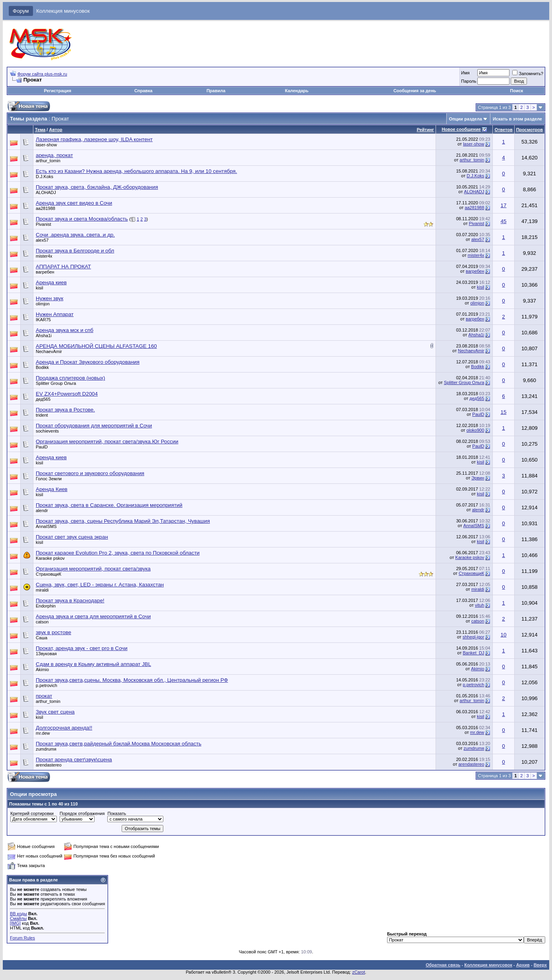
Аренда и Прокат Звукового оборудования (88, 362)
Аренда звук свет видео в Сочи (74, 203)
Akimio (42, 670)
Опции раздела (466, 119)
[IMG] (15, 923)
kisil (39, 288)
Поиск (516, 91)
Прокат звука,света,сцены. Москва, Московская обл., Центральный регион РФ (132, 680)
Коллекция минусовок (63, 11)
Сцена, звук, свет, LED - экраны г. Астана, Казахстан (100, 585)
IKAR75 (43, 320)
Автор (55, 130)
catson (42, 622)
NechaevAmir (49, 351)
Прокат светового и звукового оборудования (90, 473)
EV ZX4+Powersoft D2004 (67, 394)
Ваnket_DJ (474, 653)
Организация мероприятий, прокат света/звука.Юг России (107, 441)
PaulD (478, 414)
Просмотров (530, 130)
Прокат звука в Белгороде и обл (75, 251)
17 (504, 205)
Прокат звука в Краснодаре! (70, 601)
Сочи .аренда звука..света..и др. (75, 235)
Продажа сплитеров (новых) (70, 378)
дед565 (43, 399)
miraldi (42, 590)
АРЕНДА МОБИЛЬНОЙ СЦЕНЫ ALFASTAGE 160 (96, 346)
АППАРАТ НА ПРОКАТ (63, 267)
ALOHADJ (46, 192)
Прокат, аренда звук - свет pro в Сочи (82, 648)
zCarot (358, 972)
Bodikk (42, 367)
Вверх (540, 965)
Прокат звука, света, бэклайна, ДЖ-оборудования (97, 187)
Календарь (297, 91)
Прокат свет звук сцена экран (72, 537)
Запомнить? (528, 74)
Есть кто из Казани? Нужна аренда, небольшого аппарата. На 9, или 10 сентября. (136, 171)
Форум (21, 11)
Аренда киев (51, 282)
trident (42, 415)
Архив (523, 965)
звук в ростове (53, 632)
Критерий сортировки (32, 813)
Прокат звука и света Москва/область (82, 219)
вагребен (45, 272)
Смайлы (18, 918)
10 (504, 635)
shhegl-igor (473, 637)
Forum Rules (22, 938)
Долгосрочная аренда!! (64, 728)
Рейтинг (425, 130)
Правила (216, 91)
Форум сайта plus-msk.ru (42, 74)
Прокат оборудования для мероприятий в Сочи (94, 426)
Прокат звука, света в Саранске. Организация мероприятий (109, 505)
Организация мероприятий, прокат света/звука (93, 569)
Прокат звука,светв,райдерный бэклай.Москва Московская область (119, 744)
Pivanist (44, 224)
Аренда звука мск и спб (65, 330)
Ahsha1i (44, 336)
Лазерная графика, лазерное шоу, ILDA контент (94, 139)
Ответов (503, 130)
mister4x (44, 256)
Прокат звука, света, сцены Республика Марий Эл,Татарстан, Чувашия (123, 521)
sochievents (47, 431)
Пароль (469, 81)
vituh (479, 605)
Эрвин (478, 478)
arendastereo (49, 765)
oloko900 (475, 430)
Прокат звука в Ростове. (65, 410)
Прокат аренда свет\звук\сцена (74, 760)
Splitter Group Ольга (56, 383)
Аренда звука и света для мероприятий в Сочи (93, 616)
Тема (40, 130)
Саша (42, 638)
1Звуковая (46, 654)
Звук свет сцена (55, 712)
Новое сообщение (461, 129)
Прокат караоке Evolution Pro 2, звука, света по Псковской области (118, 553)
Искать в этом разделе (517, 119)
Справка (143, 91)
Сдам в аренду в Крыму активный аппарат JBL (93, 664)
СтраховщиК (48, 574)
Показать (117, 813)
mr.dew (43, 733)
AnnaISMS (46, 526)
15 (504, 412)
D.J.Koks (45, 177)
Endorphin (46, 606)
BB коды (18, 914)
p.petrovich (46, 685)
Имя (465, 73)
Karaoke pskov (50, 558)
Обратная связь (443, 965)
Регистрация (57, 91)
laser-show (46, 145)
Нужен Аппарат (55, 314)
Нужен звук (49, 298)
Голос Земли (49, 479)
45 (504, 221)
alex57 (42, 240)
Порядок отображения (82, 813)
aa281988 (46, 208)
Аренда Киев (52, 489)
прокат (44, 696)
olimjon (43, 304)
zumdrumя (46, 749)
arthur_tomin (48, 161)
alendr (42, 510)
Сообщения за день (415, 91)
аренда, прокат (54, 155)
